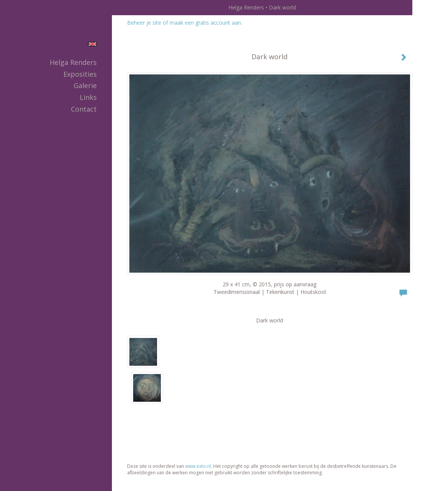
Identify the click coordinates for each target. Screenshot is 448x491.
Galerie (85, 85)
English (92, 44)
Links (88, 97)
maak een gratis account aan (205, 23)
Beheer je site (144, 23)
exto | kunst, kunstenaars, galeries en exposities (133, 8)
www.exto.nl (198, 466)
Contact (84, 109)
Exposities (80, 74)
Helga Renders (246, 7)
